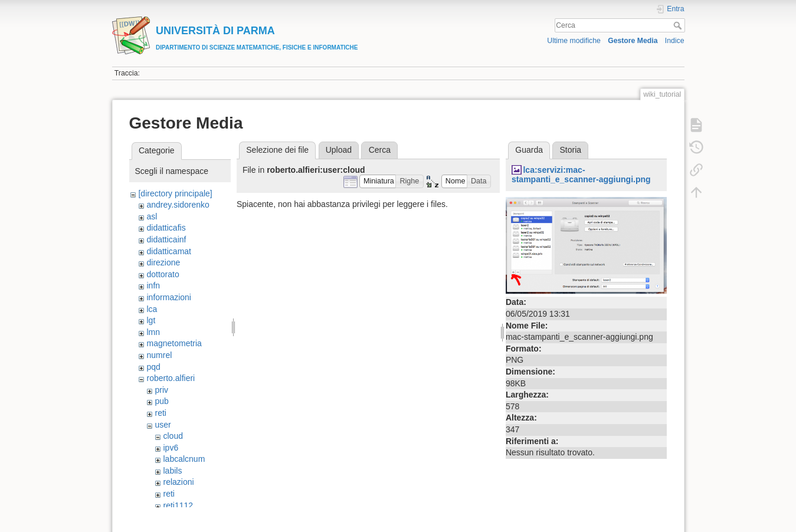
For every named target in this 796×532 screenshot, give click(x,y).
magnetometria (174, 343)
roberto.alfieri (171, 378)
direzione (163, 262)
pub (161, 401)
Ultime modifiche (574, 41)
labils (172, 471)
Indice (675, 41)
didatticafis (166, 228)
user (163, 425)
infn (153, 285)
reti (160, 413)
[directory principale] (175, 193)
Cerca (679, 25)
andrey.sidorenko (178, 205)
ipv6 (171, 448)
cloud (173, 436)
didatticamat (168, 251)
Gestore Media (633, 41)
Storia (571, 150)
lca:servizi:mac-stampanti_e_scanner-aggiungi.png (581, 175)
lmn (153, 332)
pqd (153, 367)
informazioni (168, 297)
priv (161, 390)
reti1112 (178, 505)
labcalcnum (184, 459)
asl (152, 216)
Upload (339, 150)
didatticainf (166, 239)
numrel (159, 355)
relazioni (178, 482)
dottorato (163, 274)
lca (152, 309)
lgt (151, 320)
